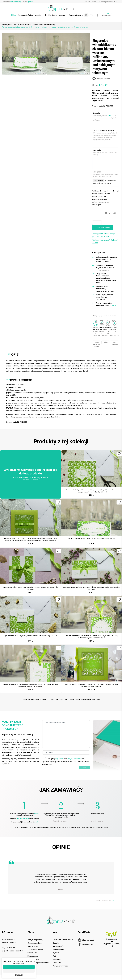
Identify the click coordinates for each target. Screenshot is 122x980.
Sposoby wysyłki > (98, 821)
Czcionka (96, 113)
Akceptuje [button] (19, 967)
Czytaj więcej (19, 975)
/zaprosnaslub (85, 945)
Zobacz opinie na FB (105, 901)
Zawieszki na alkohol (35, 950)
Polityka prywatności (60, 966)
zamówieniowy (63, 940)
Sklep (14, 15)
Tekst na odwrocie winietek (104, 130)
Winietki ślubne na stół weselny (44, 25)
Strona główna (7, 25)
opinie (114, 305)
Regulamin (59, 759)
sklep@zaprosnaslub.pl (107, 2)
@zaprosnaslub (86, 940)
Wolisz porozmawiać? (105, 241)
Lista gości (97, 150)
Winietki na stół (33, 946)
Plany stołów (32, 953)
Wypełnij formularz (23, 819)
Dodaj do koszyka (103, 227)
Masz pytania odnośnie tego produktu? (104, 235)
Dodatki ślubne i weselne (23, 25)
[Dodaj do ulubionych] (101, 79)
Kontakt (56, 943)
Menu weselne (33, 956)
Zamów (28, 2)
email (36, 822)
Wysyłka (56, 953)
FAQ (54, 956)
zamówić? (58, 946)
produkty (35, 940)
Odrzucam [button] (19, 971)
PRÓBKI (105, 342)
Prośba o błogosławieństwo (38, 963)
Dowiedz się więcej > (61, 821)
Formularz (12, 2)
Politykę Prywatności (74, 759)
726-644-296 (90, 2)
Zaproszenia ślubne (35, 943)
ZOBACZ (111, 116)
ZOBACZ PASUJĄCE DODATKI (97, 344)
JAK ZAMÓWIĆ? (114, 343)
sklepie (36, 814)
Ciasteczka (57, 963)
